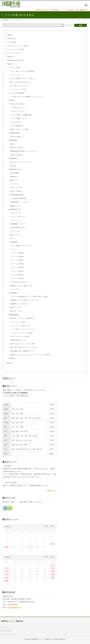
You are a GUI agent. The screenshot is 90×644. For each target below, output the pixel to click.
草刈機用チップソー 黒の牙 (19, 304)
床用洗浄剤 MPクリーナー (18, 340)
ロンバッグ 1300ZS (17, 264)
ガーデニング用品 (15, 68)
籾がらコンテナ (15, 235)
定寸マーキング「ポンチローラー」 (21, 162)
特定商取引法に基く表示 (15, 60)
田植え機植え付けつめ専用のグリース (22, 351)
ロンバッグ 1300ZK (17, 260)
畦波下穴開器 (14, 173)
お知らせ (9, 363)
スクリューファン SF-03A (16, 49)
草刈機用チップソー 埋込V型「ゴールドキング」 (25, 300)
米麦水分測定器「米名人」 (19, 228)
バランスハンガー (16, 213)
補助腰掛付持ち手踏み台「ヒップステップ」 (24, 151)
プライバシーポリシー (15, 53)
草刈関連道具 (13, 293)
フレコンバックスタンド (18, 217)
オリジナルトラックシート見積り (18, 46)
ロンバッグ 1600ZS (17, 271)
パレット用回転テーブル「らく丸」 (21, 246)
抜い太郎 (13, 166)
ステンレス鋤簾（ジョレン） (19, 119)
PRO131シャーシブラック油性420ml (22, 318)
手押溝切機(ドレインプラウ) (19, 202)
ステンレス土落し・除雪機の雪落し (21, 115)
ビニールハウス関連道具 (17, 93)
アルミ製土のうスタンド (18, 108)
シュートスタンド (16, 289)
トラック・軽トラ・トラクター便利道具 (22, 71)
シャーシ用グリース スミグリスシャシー (23, 329)
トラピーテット (15, 75)
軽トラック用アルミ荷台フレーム (21, 82)
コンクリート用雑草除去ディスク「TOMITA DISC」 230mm (29, 297)
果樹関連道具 (13, 140)
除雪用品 (12, 358)
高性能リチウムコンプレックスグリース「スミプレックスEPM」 (31, 355)
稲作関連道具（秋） (15, 209)
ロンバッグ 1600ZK (17, 267)
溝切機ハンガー (15, 206)
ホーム (5, 627)
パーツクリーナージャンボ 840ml (21, 333)
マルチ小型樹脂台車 (16, 126)
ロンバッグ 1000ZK (17, 253)
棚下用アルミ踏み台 (16, 148)
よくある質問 (12, 42)
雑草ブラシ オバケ (16, 307)
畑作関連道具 (13, 158)
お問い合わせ (12, 39)
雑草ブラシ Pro (15, 311)
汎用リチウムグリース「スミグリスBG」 (23, 344)
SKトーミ (13, 238)
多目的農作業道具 (15, 133)
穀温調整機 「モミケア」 (19, 224)
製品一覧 (11, 64)
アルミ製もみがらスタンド (19, 282)
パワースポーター (16, 122)
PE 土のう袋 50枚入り (18, 104)
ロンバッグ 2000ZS (17, 278)
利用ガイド (11, 57)
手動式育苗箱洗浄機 (16, 195)
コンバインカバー (16, 231)
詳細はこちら (52, 490)
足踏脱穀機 (14, 242)
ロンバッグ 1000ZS (17, 257)
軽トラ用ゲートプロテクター (19, 86)
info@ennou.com (14, 607)
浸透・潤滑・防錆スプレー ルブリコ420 (23, 347)
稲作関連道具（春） (15, 169)
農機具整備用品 (14, 315)
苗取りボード (14, 180)
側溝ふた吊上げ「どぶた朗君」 (20, 129)
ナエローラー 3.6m (16, 188)
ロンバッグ (14, 249)
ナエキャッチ (14, 184)
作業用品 (12, 100)
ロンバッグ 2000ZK (17, 275)
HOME (10, 35)
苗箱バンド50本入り (16, 191)
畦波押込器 (14, 177)
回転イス (13, 144)
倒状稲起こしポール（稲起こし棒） (21, 286)
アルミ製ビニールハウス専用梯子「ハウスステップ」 (27, 97)
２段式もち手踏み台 (16, 155)
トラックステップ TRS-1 (18, 89)
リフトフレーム (15, 220)
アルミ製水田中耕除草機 (18, 198)
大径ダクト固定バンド (17, 137)
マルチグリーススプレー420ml (20, 337)
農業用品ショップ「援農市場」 (42, 639)
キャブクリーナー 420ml (18, 322)
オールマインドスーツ (17, 111)
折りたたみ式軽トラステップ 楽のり (22, 79)
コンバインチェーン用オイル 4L (20, 326)
